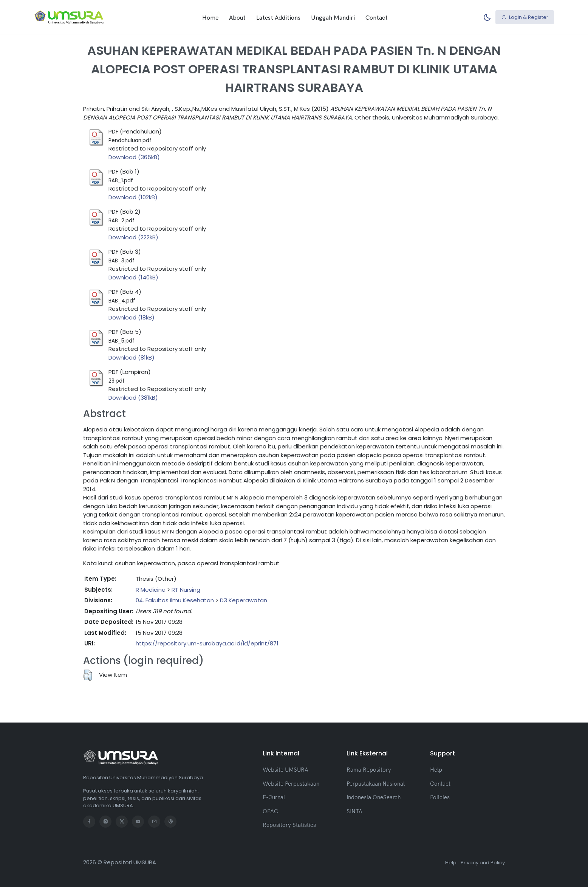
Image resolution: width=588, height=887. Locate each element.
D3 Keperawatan (244, 600)
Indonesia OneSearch (374, 797)
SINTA (354, 811)
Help (436, 770)
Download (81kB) (132, 357)
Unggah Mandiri (333, 17)
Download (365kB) (134, 157)
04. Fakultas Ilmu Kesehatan (175, 600)
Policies (440, 797)
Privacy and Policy (483, 863)
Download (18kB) (132, 317)
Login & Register (525, 17)
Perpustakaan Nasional (376, 784)
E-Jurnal (274, 797)
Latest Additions (278, 17)
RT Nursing (186, 590)
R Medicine (151, 590)
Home (210, 17)
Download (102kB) (133, 197)
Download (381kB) (133, 398)
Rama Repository (369, 770)
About (237, 17)
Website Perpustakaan (291, 784)
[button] (87, 675)
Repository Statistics (289, 825)
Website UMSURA (285, 770)
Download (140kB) (133, 277)
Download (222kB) (133, 237)
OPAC (270, 811)
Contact (377, 17)
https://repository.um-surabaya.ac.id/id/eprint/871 (207, 643)
